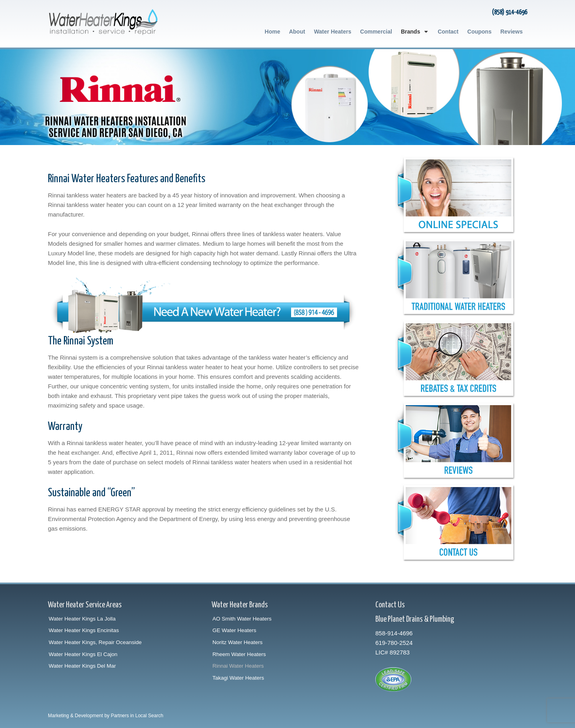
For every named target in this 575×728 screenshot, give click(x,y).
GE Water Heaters (234, 630)
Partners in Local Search (137, 716)
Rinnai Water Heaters (238, 666)
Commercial (376, 32)
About (297, 32)
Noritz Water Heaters (238, 642)
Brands (415, 32)
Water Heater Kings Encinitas (84, 630)
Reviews (512, 32)
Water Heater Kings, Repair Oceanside (95, 642)
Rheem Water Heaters (239, 654)
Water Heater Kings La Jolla (82, 619)
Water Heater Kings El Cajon (83, 654)
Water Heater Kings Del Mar (82, 666)
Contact (448, 32)
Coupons (479, 32)
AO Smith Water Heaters (242, 619)
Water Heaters (333, 32)
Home (273, 32)
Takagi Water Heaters (238, 678)
